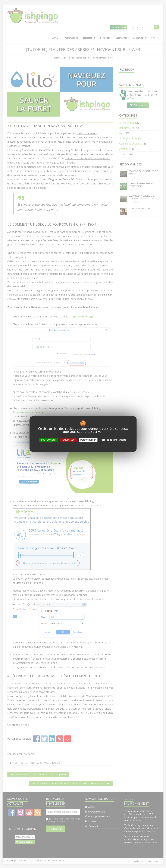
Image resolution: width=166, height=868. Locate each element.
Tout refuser (68, 440)
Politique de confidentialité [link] (113, 440)
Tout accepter (49, 440)
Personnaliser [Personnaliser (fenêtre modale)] (88, 440)
